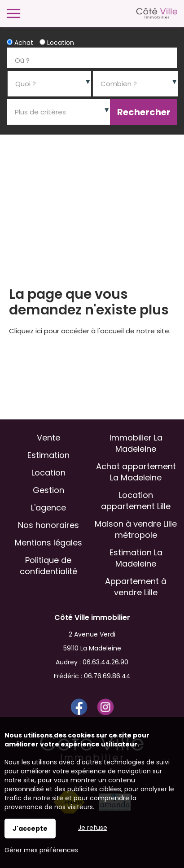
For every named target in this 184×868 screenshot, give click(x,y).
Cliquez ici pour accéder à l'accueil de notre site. (90, 331)
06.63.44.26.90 (105, 662)
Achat (20, 43)
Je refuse (93, 828)
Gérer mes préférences (41, 850)
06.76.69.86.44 (107, 676)
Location (57, 43)
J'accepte (30, 829)
